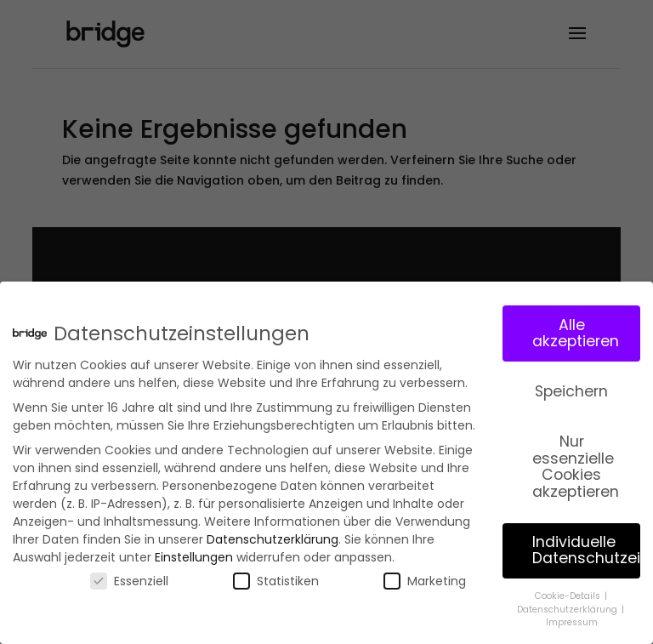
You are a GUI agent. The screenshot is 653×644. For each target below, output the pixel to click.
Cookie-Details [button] (569, 592)
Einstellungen (194, 553)
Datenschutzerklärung (273, 535)
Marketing (425, 577)
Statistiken (276, 577)
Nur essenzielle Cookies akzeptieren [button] (576, 462)
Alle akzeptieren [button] (576, 328)
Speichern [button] (571, 387)
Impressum (572, 618)
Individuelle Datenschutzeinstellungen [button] (586, 545)
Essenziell (129, 577)
